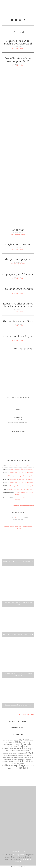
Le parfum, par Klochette (18, 274)
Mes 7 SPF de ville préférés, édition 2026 (18, 634)
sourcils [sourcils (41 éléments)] (16, 762)
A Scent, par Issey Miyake (18, 336)
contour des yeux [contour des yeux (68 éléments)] (8, 744)
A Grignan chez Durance (18, 289)
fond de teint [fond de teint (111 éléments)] (7, 748)
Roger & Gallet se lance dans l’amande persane (18, 305)
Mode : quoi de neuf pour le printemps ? (21, 466)
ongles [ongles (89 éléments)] (19, 755)
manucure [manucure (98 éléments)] (17, 753)
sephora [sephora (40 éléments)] (9, 759)
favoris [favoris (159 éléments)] (25, 746)
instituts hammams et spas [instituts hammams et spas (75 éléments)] (16, 751)
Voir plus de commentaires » (24, 506)
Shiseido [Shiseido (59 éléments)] (15, 759)
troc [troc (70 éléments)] (32, 761)
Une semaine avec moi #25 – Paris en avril (18, 604)
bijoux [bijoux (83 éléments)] (30, 740)
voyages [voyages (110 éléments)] (15, 768)
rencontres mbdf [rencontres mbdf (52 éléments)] (19, 757)
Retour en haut (18, 852)
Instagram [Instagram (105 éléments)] (30, 748)
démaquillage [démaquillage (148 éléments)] (27, 744)
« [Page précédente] (21, 349)
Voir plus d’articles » (27, 714)
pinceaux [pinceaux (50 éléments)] (29, 755)
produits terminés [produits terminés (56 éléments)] (8, 757)
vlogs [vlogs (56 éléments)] (10, 768)
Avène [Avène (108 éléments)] (25, 740)
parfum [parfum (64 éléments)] (24, 755)
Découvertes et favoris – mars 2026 (18, 705)
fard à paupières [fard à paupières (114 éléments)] (15, 746)
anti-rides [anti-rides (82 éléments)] (13, 740)
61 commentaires (18, 311)
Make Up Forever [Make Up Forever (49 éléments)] (8, 753)
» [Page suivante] (33, 349)
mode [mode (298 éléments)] (29, 753)
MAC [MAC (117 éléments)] (28, 750)
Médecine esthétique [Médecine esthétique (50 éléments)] (10, 755)
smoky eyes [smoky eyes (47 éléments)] (5, 761)
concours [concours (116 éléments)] (26, 742)
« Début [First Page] (15, 349)
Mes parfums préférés (18, 259)
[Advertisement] (10, 373)
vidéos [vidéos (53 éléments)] (22, 763)
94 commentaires (18, 279)
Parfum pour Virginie (18, 244)
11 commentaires (18, 326)
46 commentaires (18, 341)
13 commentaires (18, 48)
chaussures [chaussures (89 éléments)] (10, 742)
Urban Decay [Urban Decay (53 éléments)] (16, 763)
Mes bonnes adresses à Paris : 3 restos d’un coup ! (18, 675)
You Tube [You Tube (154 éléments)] (23, 768)
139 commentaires (18, 264)
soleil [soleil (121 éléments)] (11, 761)
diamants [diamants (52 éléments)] (17, 744)
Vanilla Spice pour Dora (18, 321)
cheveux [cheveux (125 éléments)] (18, 742)
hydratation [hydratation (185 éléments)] (19, 748)
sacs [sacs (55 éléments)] (6, 759)
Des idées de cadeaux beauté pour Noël (18, 60)
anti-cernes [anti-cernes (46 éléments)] (6, 740)
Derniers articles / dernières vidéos (18, 528)
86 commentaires (18, 66)
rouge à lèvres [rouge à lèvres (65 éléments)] (28, 757)
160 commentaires (18, 234)
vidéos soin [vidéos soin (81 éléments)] (30, 766)
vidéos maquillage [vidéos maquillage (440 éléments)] (14, 765)
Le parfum (18, 230)
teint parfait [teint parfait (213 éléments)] (24, 761)
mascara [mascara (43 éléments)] (23, 753)
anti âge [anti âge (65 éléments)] (20, 740)
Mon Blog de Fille (18, 855)
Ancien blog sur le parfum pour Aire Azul (18, 42)
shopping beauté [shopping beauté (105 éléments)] (25, 759)
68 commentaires (18, 293)
